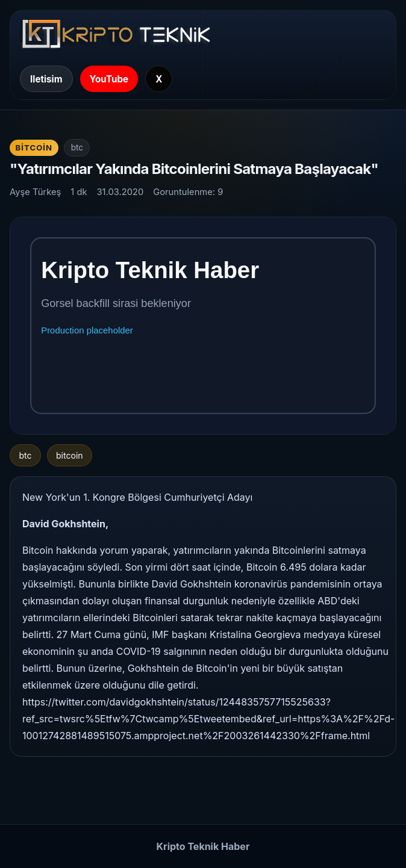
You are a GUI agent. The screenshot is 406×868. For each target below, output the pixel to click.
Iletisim (46, 79)
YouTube (109, 79)
